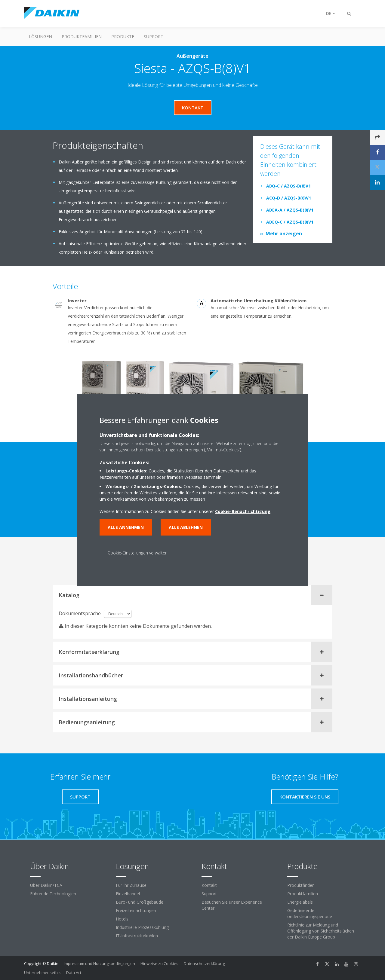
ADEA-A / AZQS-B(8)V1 (290, 210)
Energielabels (300, 902)
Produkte (123, 37)
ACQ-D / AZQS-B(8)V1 (289, 198)
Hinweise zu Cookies (159, 963)
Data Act (74, 972)
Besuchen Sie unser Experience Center (232, 905)
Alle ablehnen (186, 527)
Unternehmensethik (42, 972)
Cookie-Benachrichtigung (243, 511)
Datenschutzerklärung (204, 963)
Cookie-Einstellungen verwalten (138, 553)
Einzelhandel (128, 894)
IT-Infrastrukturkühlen (137, 936)
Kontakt (209, 885)
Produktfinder (300, 885)
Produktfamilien (82, 37)
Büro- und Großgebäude (140, 902)
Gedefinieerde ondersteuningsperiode (310, 913)
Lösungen (40, 37)
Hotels (122, 919)
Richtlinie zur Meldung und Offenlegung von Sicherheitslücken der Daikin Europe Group (321, 931)
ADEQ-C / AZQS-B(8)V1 (290, 222)
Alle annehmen (126, 527)
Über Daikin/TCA (46, 885)
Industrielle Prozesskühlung (142, 927)
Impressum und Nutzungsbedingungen (99, 963)
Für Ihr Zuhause (131, 885)
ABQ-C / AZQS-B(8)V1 (288, 186)
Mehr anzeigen (284, 234)
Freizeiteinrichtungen (136, 910)
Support (154, 37)
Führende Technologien (53, 894)
